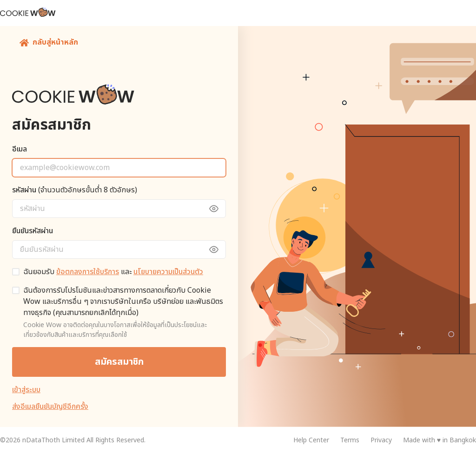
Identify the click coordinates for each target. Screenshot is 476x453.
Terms (350, 440)
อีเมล (20, 149)
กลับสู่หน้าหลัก (49, 42)
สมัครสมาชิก (119, 362)
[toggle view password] (218, 209)
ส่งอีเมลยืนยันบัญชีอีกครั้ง (50, 407)
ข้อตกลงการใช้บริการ (88, 272)
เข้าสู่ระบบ (26, 390)
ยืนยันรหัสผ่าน (33, 231)
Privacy (381, 440)
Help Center (311, 440)
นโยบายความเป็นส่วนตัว (168, 272)
